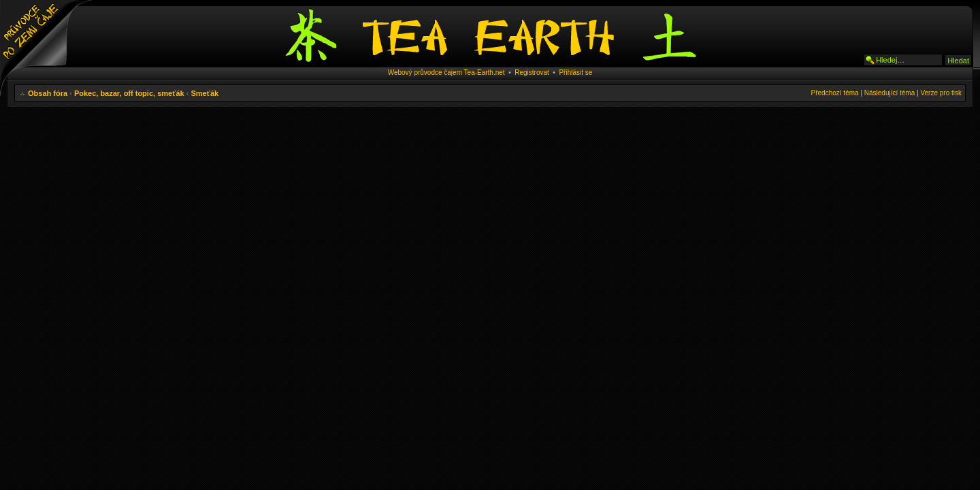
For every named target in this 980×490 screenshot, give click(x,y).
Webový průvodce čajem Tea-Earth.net (446, 72)
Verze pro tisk (941, 93)
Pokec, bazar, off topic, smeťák (129, 93)
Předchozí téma (835, 93)
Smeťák (205, 93)
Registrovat (532, 72)
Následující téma (889, 93)
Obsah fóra (48, 93)
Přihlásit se (575, 72)
